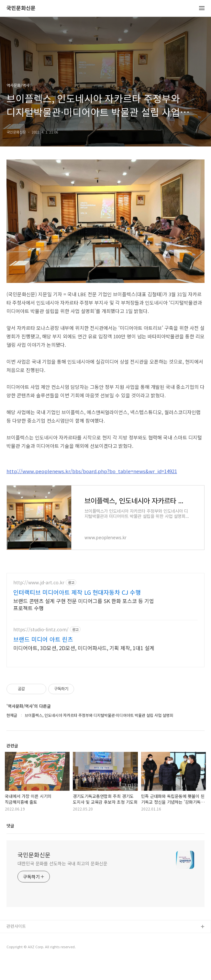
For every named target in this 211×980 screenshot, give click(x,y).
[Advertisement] (105, 630)
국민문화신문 (21, 8)
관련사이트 (16, 945)
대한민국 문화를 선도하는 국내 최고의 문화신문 (62, 882)
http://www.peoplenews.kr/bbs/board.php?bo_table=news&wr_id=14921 (92, 471)
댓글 (10, 845)
